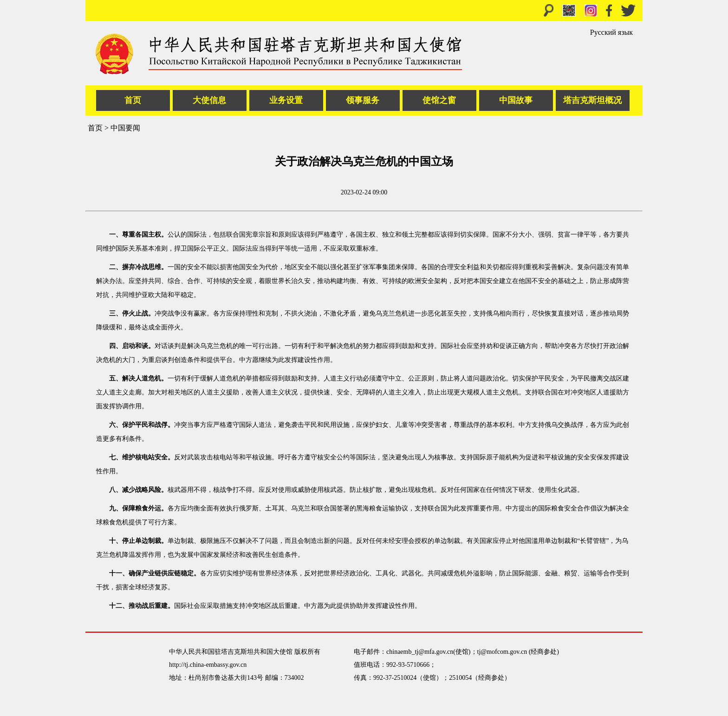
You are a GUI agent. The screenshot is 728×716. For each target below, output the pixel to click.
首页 (133, 100)
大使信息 (209, 100)
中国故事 (516, 100)
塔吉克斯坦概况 (592, 100)
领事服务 (363, 100)
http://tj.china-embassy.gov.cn (208, 665)
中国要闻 (125, 128)
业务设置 (286, 100)
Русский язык (611, 32)
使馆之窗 (439, 100)
